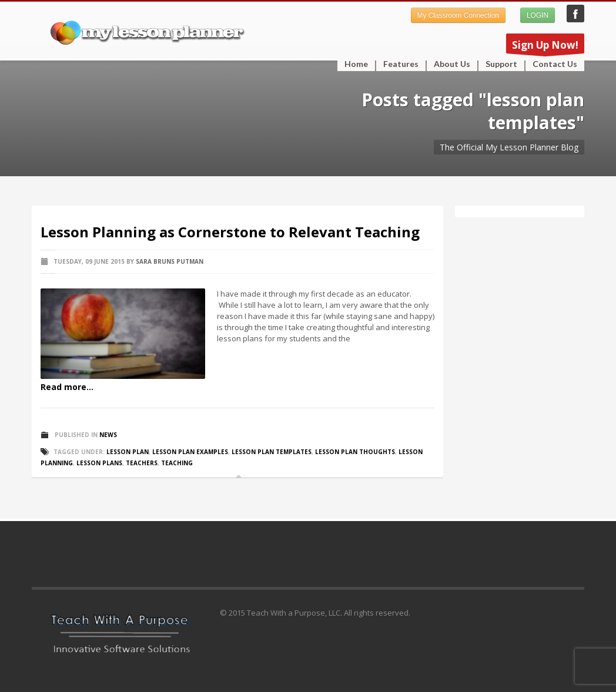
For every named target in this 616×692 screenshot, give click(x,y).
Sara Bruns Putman (170, 261)
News (108, 435)
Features (397, 64)
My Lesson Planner (575, 14)
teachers (142, 463)
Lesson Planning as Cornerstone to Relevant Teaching (230, 232)
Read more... (67, 387)
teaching (177, 463)
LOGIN (538, 15)
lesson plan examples (190, 452)
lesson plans (99, 463)
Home (356, 64)
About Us (452, 64)
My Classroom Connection (458, 15)
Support (498, 64)
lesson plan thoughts (355, 452)
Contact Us (555, 64)
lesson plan (128, 452)
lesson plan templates (272, 452)
